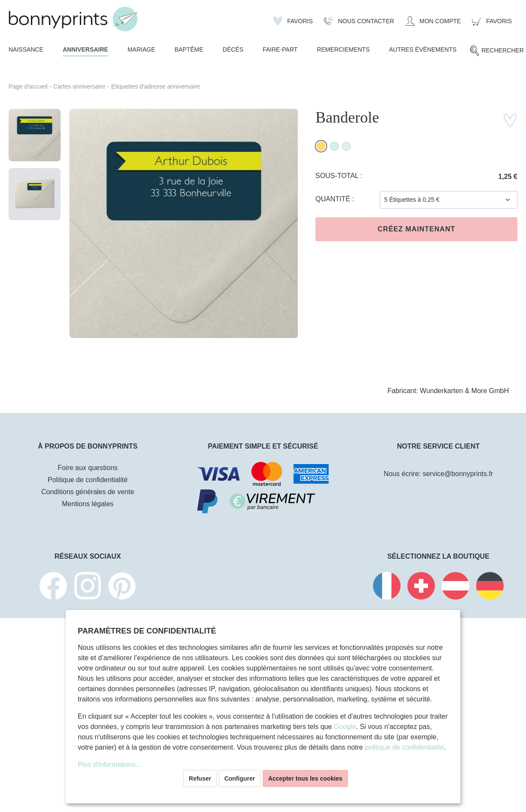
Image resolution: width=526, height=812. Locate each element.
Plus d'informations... (110, 764)
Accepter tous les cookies (305, 778)
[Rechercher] (497, 51)
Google (345, 727)
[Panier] (492, 21)
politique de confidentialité (404, 747)
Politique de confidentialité (88, 480)
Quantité (334, 199)
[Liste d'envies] (293, 21)
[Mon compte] (433, 21)
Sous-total (338, 176)
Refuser (200, 778)
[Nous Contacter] (359, 21)
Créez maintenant (416, 229)
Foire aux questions (88, 468)
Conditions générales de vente (88, 492)
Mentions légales (88, 504)
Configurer (240, 778)
